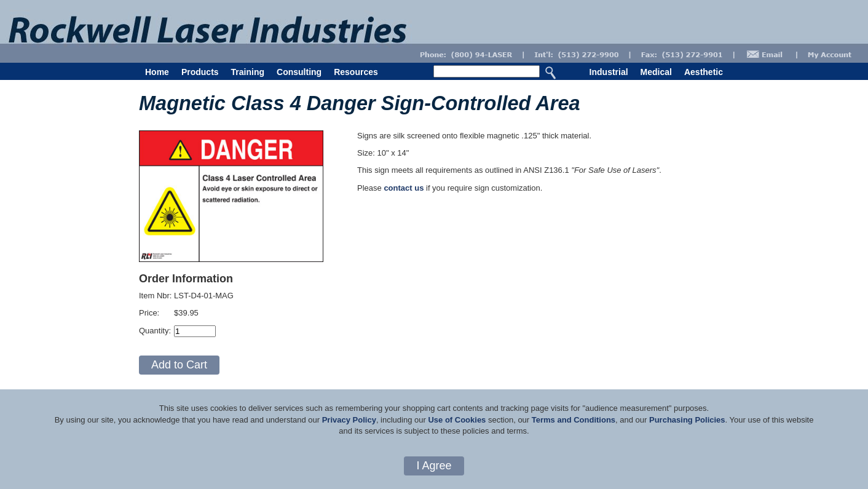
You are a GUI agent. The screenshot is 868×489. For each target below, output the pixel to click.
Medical (656, 72)
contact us (404, 188)
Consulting (299, 72)
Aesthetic (704, 72)
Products (200, 72)
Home (157, 72)
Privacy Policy (349, 420)
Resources (356, 72)
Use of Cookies (457, 420)
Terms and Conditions (574, 420)
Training (248, 72)
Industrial (609, 72)
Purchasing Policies (687, 420)
